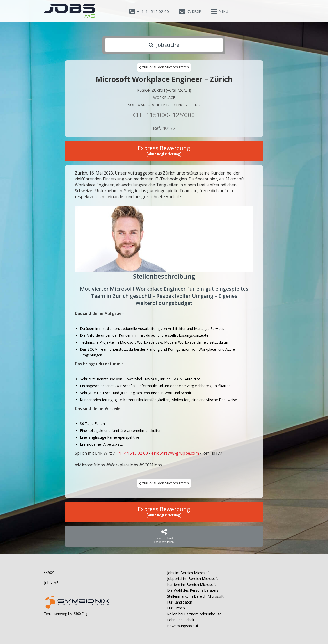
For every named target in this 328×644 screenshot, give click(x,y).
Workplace (164, 98)
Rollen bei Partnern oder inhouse (194, 614)
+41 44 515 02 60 (132, 453)
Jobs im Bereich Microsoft (189, 573)
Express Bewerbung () (164, 151)
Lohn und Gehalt (181, 620)
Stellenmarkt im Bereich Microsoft (195, 596)
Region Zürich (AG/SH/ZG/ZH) (164, 90)
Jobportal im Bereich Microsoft (193, 579)
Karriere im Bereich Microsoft (192, 584)
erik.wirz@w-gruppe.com (175, 453)
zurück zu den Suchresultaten (164, 67)
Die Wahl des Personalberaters (193, 590)
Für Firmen (176, 608)
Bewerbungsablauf (183, 626)
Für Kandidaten (180, 602)
